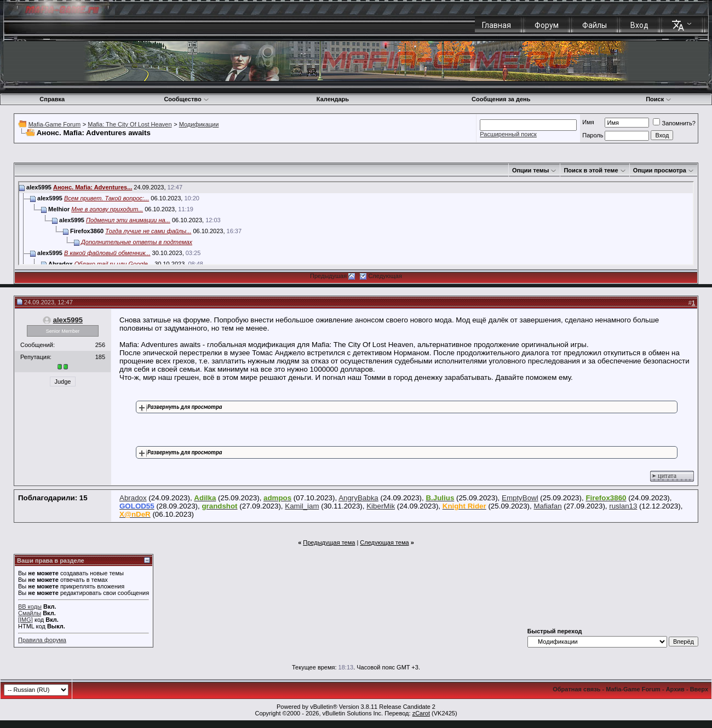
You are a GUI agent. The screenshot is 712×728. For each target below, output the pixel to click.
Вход (639, 25)
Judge (63, 382)
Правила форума (42, 640)
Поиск (659, 99)
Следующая (385, 276)
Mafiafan (547, 506)
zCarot (421, 713)
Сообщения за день (501, 99)
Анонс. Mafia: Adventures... (93, 187)
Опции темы (530, 170)
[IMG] (25, 620)
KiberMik (381, 506)
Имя (588, 122)
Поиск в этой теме (591, 170)
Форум (547, 25)
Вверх (699, 689)
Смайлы (30, 613)
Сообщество (186, 99)
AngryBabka (358, 498)
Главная (496, 25)
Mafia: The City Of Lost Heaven (130, 124)
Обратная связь (576, 689)
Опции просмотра (660, 170)
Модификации (199, 124)
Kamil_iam (302, 506)
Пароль (593, 135)
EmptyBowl (520, 498)
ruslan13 (623, 506)
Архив (675, 689)
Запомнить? (674, 123)
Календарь (333, 99)
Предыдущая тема (329, 542)
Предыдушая (328, 276)
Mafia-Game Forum (54, 124)
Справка (52, 99)
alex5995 (68, 320)
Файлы (595, 25)
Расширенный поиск (508, 134)
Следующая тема (384, 542)
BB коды (30, 606)
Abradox (133, 498)
